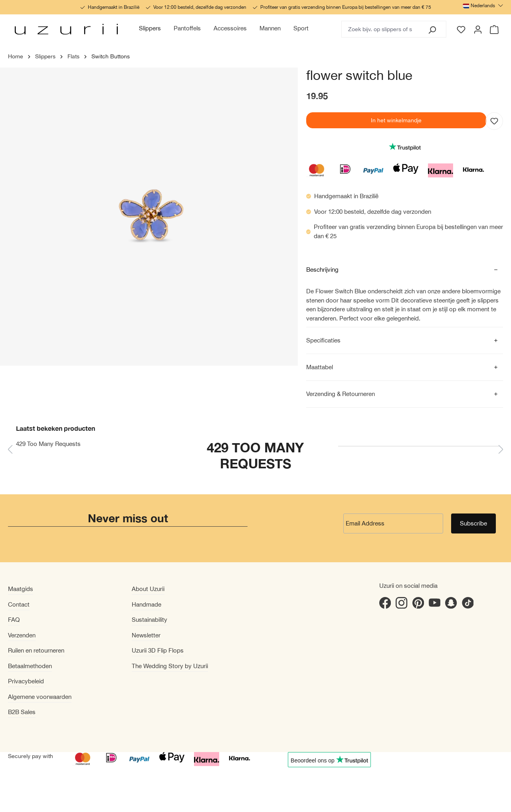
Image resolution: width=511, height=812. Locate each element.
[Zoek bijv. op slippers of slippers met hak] (380, 29)
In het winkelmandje (396, 120)
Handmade (147, 604)
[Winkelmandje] (495, 29)
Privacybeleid (26, 681)
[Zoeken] (432, 29)
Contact (19, 604)
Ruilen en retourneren (36, 650)
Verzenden (22, 635)
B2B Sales (22, 712)
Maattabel (320, 367)
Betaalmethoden (30, 666)
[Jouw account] (478, 29)
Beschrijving (322, 270)
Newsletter (146, 635)
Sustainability (150, 620)
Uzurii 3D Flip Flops (158, 650)
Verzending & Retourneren (341, 394)
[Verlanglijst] (461, 29)
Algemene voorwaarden (40, 697)
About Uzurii (148, 589)
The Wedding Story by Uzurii (170, 666)
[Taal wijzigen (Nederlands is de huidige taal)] (483, 6)
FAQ (14, 620)
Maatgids (21, 589)
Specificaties (323, 340)
